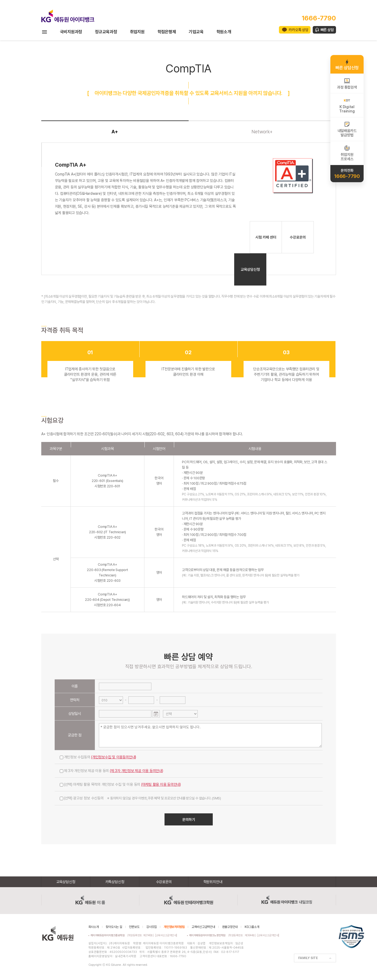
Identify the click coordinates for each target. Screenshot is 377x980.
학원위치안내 (213, 882)
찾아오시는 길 (114, 927)
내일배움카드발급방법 (347, 129)
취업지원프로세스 (347, 153)
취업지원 (137, 32)
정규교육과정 (106, 32)
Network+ (262, 132)
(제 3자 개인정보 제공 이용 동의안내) (137, 771)
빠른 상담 (327, 30)
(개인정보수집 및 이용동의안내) (114, 757)
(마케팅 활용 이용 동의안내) (161, 784)
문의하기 (189, 820)
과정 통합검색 (347, 83)
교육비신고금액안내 (203, 927)
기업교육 (196, 32)
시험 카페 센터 (266, 237)
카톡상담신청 (115, 882)
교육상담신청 (250, 269)
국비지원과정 (71, 32)
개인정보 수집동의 (98, 757)
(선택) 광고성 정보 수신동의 (140, 798)
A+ (115, 132)
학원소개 (224, 32)
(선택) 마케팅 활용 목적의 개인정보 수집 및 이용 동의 (120, 784)
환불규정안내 (230, 927)
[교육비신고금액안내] (166, 935)
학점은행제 (167, 32)
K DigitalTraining (347, 105)
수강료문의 (298, 237)
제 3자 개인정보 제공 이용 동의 (111, 771)
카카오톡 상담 (298, 30)
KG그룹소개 (252, 927)
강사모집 (152, 927)
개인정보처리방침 (174, 927)
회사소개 (94, 927)
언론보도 (134, 927)
